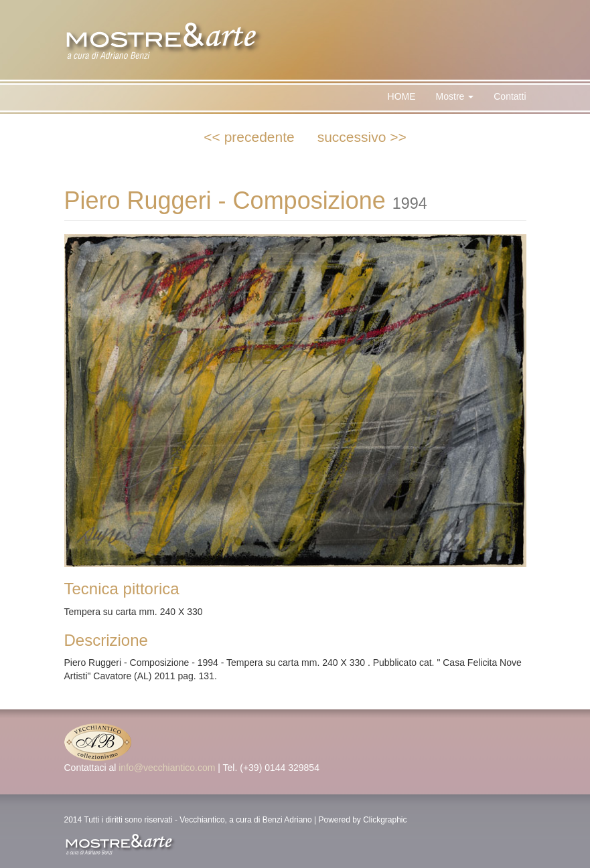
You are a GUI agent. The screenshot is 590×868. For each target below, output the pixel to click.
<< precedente (249, 137)
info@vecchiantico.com (167, 768)
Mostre (455, 96)
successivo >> (362, 137)
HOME (402, 96)
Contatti (510, 96)
